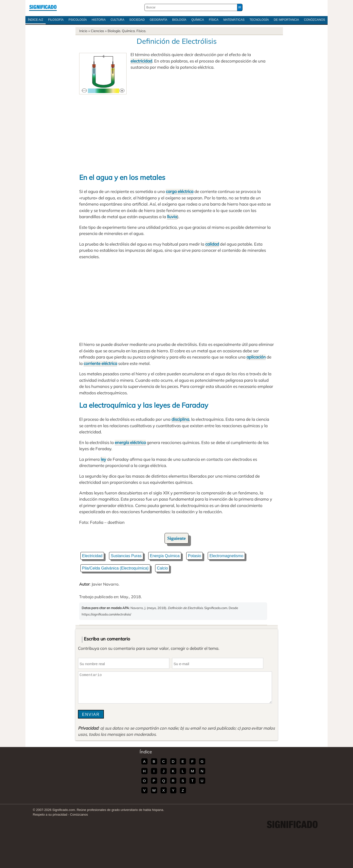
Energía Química (165, 556)
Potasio (195, 556)
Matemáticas (234, 20)
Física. (141, 31)
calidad (212, 244)
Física (214, 20)
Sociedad (137, 20)
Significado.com (43, 7)
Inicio (83, 31)
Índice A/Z (36, 20)
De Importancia (286, 20)
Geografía (158, 20)
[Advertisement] (177, 131)
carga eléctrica (180, 191)
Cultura (117, 20)
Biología (179, 20)
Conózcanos (315, 20)
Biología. (114, 31)
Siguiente (176, 538)
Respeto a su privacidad (50, 815)
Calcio (162, 568)
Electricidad (92, 556)
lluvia (172, 217)
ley (103, 459)
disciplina (180, 419)
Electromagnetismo (226, 556)
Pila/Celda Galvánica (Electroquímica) (115, 568)
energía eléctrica (130, 442)
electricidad (141, 61)
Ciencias (97, 31)
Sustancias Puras (126, 556)
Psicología (78, 20)
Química (197, 20)
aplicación (256, 357)
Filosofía (56, 20)
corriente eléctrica (100, 363)
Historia (99, 20)
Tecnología (259, 20)
